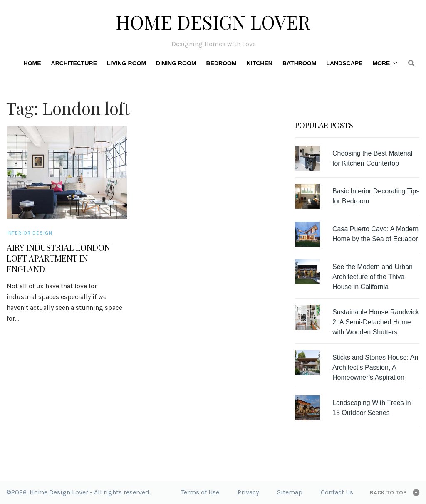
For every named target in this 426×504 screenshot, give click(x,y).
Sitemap (290, 492)
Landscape (344, 63)
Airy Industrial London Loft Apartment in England (58, 258)
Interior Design (30, 233)
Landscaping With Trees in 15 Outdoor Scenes (372, 408)
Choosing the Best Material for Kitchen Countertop (372, 158)
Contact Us (337, 492)
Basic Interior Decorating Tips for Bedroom (376, 196)
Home (32, 63)
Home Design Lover (213, 22)
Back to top (388, 493)
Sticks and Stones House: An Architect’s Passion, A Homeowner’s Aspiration (375, 367)
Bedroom (222, 63)
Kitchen (260, 63)
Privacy (248, 492)
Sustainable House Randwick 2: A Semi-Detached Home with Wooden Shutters (376, 322)
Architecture (74, 63)
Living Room (126, 63)
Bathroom (299, 63)
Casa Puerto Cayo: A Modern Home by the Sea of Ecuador (375, 234)
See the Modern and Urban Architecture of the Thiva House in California (373, 277)
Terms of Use (200, 492)
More (381, 63)
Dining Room (176, 63)
